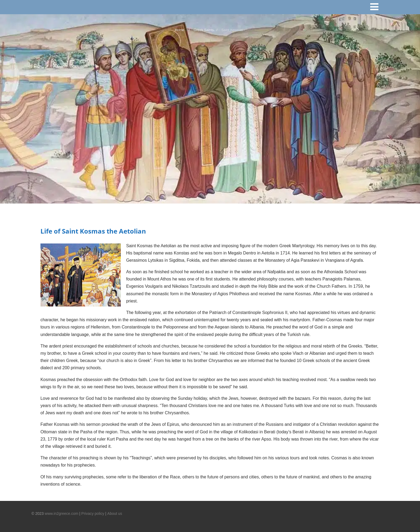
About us (115, 513)
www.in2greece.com (61, 513)
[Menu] (377, 8)
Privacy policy (93, 513)
